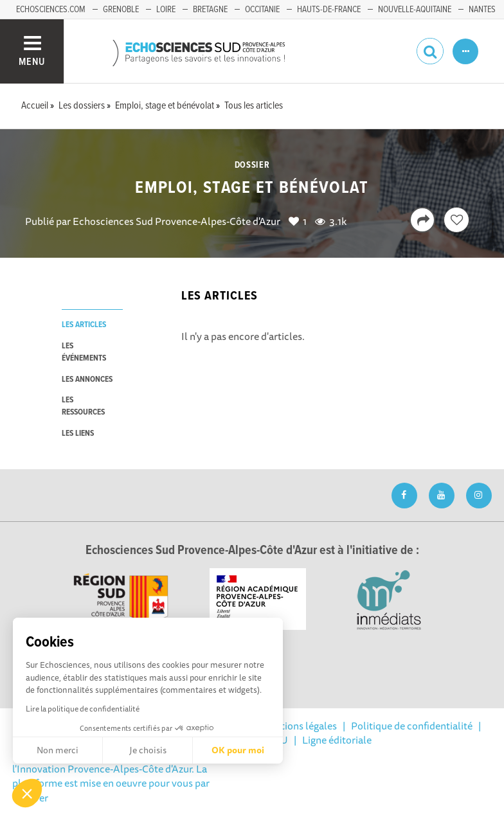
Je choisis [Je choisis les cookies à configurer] (148, 750)
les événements (84, 352)
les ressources (83, 406)
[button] (27, 793)
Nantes (482, 10)
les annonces (87, 380)
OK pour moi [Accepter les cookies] (238, 750)
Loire (166, 10)
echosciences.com (51, 10)
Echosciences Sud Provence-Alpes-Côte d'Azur (176, 221)
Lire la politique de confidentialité (83, 709)
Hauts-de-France (329, 10)
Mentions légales (299, 726)
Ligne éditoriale (337, 740)
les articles (84, 325)
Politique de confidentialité (412, 726)
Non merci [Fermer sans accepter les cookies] (58, 750)
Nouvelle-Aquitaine (415, 10)
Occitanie (262, 10)
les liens (78, 434)
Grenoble (121, 10)
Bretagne (210, 10)
